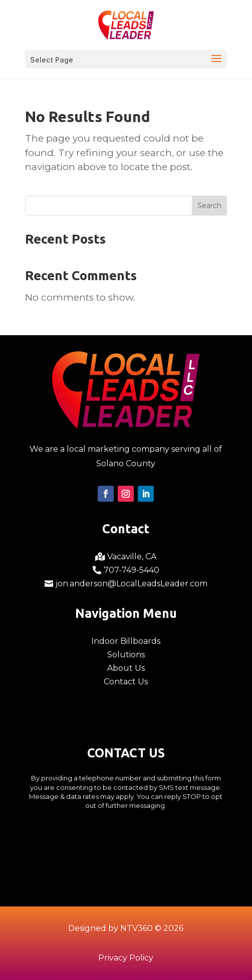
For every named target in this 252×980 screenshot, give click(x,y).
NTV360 (137, 928)
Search (209, 206)
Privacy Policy (126, 958)
